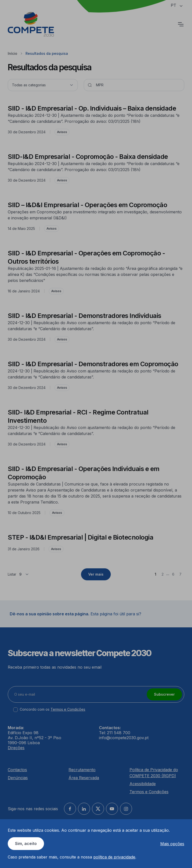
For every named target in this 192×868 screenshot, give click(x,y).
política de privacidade (114, 857)
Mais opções (172, 844)
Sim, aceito (26, 843)
